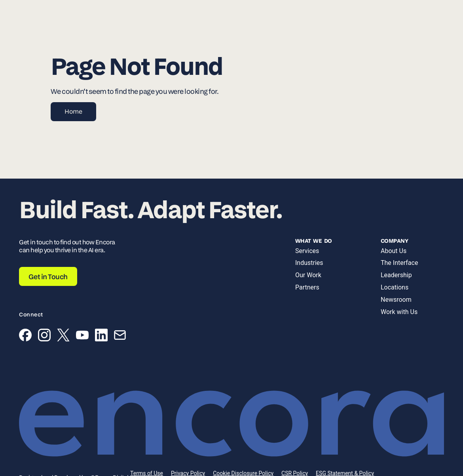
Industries (309, 263)
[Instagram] (44, 337)
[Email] (120, 337)
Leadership (396, 275)
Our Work (308, 275)
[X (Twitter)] (63, 337)
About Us (394, 251)
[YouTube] (82, 337)
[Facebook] (25, 337)
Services (307, 251)
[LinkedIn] (101, 337)
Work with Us (399, 312)
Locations (395, 287)
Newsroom (396, 300)
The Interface (399, 263)
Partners (307, 287)
